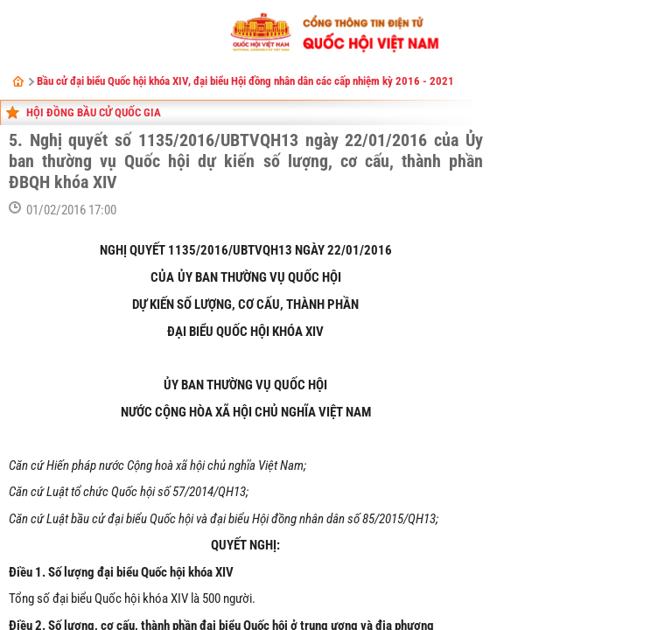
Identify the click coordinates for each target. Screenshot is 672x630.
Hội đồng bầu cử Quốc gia (94, 112)
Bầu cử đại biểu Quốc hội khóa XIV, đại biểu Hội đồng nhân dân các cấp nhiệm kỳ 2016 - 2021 (245, 81)
